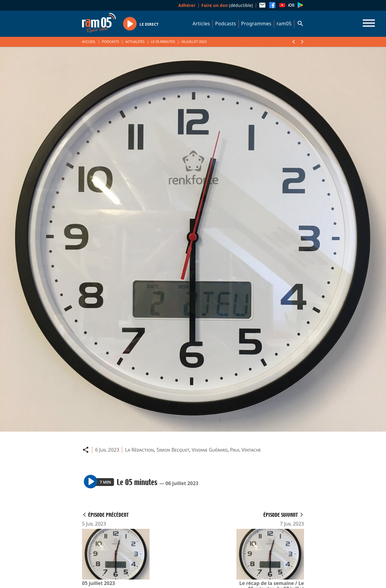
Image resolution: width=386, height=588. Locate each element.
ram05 (284, 24)
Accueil (89, 42)
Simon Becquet (173, 450)
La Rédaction (140, 450)
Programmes (256, 24)
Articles (201, 24)
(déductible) (227, 5)
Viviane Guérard (210, 450)
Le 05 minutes (163, 42)
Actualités (135, 42)
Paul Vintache (245, 450)
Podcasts (225, 24)
